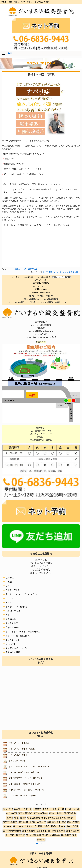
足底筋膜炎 (11, 644)
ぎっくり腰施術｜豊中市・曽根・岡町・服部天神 (29, 767)
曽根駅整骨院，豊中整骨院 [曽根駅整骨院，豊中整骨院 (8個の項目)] (54, 818)
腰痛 (8, 615)
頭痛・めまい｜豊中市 (18, 755)
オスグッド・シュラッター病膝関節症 (23, 632)
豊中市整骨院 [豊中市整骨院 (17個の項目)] (29, 831)
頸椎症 (9, 582)
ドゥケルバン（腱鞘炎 (16, 607)
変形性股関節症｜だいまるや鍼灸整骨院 (26, 778)
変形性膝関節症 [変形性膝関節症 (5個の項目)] (41, 813)
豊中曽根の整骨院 (41, 283)
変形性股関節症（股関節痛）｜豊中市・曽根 (27, 790)
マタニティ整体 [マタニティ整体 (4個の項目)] (49, 809)
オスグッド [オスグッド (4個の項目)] (27, 809)
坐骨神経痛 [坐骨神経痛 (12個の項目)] (12, 813)
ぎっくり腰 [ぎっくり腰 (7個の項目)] (8, 809)
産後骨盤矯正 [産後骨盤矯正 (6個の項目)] (73, 822)
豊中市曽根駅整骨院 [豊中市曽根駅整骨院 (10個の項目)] (15, 835)
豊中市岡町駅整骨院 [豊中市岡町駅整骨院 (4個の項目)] (12, 831)
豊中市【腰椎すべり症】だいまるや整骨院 (60, 272)
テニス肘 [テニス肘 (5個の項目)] (37, 809)
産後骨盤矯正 (12, 623)
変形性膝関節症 (13, 628)
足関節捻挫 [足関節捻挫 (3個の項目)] (55, 835)
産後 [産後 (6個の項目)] (64, 822)
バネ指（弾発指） (14, 611)
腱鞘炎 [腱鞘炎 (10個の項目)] (54, 826)
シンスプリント (13, 640)
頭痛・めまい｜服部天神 (19, 743)
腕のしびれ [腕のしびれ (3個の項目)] (18, 826)
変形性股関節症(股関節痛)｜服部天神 (24, 784)
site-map (41, 844)
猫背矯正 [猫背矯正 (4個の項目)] (56, 822)
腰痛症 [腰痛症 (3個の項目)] (46, 826)
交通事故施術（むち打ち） (18, 648)
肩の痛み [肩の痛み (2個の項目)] (8, 826)
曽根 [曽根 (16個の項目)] (16, 818)
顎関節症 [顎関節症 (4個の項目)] (41, 840)
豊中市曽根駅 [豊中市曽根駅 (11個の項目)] (73, 831)
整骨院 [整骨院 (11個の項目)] (10, 818)
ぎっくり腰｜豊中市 (17, 761)
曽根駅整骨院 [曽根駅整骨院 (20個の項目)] (34, 818)
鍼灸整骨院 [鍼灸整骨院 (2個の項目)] (66, 835)
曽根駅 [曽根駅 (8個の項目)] (23, 818)
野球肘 (9, 603)
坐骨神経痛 (11, 619)
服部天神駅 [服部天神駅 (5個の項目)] (23, 822)
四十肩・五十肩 (13, 590)
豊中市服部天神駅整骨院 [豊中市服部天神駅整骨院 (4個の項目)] (37, 835)
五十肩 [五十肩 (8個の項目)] (61, 809)
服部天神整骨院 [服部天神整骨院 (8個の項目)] (10, 822)
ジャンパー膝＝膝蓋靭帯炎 (18, 636)
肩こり (9, 586)
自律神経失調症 (13, 652)
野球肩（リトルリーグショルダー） (22, 594)
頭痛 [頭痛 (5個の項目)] (74, 835)
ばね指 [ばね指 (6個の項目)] (17, 809)
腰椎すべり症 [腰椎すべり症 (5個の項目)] (30, 826)
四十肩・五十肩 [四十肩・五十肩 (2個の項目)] (72, 809)
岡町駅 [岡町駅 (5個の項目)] (59, 813)
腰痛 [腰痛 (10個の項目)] (40, 826)
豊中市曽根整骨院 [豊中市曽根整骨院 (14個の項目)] (56, 831)
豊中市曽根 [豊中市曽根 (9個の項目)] (42, 831)
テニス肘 (10, 599)
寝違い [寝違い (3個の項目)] (52, 813)
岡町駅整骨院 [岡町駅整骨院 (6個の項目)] (70, 813)
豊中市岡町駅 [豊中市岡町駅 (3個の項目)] (72, 826)
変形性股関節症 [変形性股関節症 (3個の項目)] (25, 813)
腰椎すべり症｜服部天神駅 (26, 269)
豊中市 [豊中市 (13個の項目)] (62, 826)
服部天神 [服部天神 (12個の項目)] (71, 818)
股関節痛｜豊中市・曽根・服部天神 (24, 772)
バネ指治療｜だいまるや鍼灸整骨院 (24, 796)
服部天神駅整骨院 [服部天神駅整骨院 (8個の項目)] (38, 822)
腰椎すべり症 (41, 289)
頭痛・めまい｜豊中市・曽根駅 (22, 749)
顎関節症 (10, 578)
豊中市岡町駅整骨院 (41, 293)
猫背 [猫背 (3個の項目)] (49, 822)
